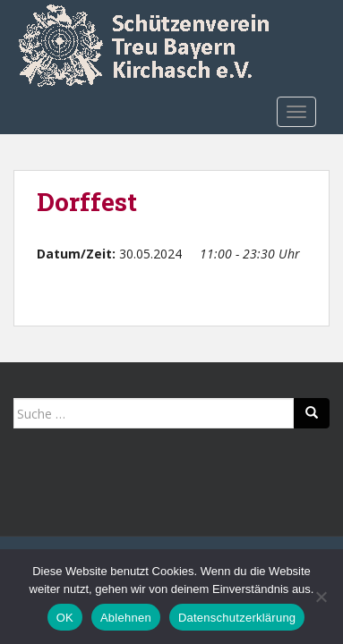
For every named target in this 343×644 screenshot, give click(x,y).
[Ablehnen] (321, 597)
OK (65, 618)
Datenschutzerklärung (237, 618)
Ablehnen (126, 618)
